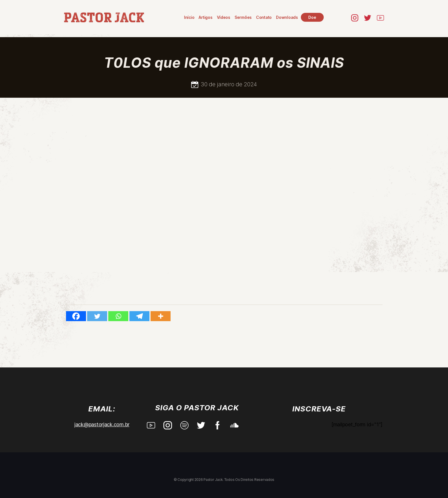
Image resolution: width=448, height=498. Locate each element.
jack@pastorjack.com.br (102, 424)
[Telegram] (139, 316)
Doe (312, 17)
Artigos (205, 17)
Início (189, 17)
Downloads (287, 17)
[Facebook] (76, 316)
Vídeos (224, 17)
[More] (161, 316)
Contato (264, 17)
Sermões (243, 17)
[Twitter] (97, 316)
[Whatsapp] (118, 316)
